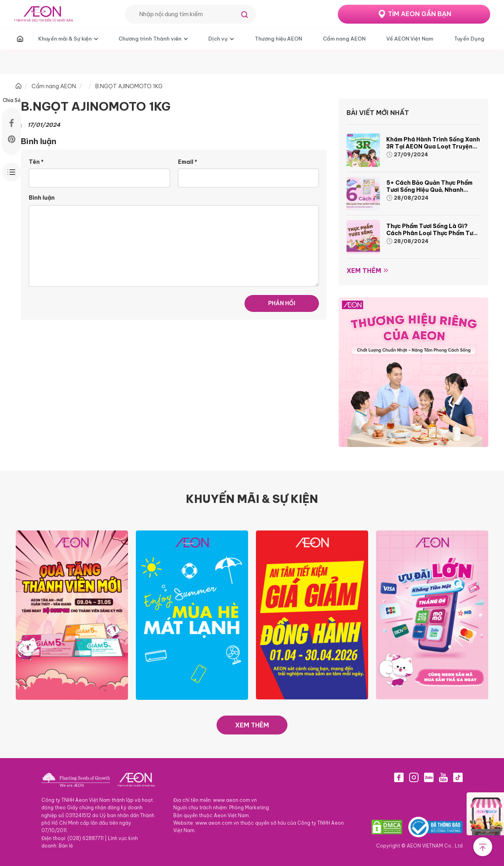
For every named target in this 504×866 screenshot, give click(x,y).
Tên (36, 162)
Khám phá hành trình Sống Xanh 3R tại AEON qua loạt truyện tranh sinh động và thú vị (433, 146)
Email (188, 162)
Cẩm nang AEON (344, 39)
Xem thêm (364, 271)
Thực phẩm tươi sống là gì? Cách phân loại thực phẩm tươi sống (432, 233)
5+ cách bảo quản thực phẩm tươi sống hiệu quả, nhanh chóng (429, 190)
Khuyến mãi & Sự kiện (65, 39)
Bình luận (42, 198)
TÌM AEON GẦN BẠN (420, 14)
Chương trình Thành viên (150, 39)
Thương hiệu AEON (278, 39)
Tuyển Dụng (469, 39)
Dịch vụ (218, 39)
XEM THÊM (252, 725)
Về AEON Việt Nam (410, 39)
